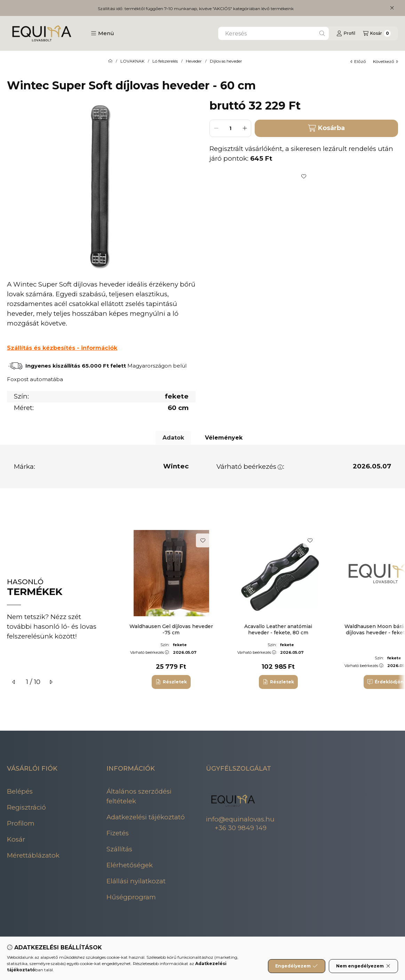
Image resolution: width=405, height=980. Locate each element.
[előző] (14, 682)
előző (358, 61)
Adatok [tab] (173, 438)
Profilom (21, 823)
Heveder (194, 61)
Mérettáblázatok (33, 855)
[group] (260, 609)
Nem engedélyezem (363, 966)
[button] (102, 33)
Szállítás (119, 849)
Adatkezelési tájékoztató (146, 817)
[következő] (51, 682)
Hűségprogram (131, 897)
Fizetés (118, 833)
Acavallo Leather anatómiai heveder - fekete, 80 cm (278, 629)
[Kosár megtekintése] (377, 33)
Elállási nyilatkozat (136, 881)
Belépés (20, 791)
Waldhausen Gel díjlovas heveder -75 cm (171, 629)
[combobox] (273, 33)
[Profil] (346, 33)
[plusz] (245, 128)
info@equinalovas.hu (240, 819)
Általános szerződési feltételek (139, 796)
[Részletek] (171, 682)
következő (386, 61)
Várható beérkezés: (250, 467)
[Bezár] (392, 8)
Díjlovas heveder (226, 61)
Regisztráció (26, 807)
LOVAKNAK (132, 61)
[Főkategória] (110, 61)
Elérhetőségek (130, 865)
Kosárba (326, 128)
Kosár (16, 839)
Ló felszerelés (165, 61)
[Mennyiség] (230, 128)
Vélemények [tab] (224, 438)
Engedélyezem (296, 966)
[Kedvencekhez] (304, 176)
